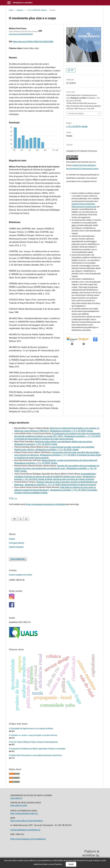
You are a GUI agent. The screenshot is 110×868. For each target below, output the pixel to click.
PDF (72, 70)
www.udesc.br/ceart (19, 805)
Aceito (71, 864)
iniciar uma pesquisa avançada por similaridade (45, 504)
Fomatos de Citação (76, 114)
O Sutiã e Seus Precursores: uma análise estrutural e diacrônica (35, 755)
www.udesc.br (16, 798)
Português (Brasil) (16, 543)
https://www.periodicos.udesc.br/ (24, 813)
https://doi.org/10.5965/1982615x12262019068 (33, 42)
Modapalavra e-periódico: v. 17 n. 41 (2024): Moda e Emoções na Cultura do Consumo (60, 485)
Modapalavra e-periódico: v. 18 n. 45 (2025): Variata (36, 444)
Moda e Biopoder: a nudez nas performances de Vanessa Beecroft (70, 460)
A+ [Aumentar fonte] (15, 519)
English (12, 539)
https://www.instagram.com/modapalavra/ (28, 839)
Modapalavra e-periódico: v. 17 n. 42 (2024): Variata (71, 431)
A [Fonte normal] (21, 519)
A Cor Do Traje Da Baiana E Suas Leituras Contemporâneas (33, 742)
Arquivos (20, 10)
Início (11, 10)
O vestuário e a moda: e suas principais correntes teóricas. (33, 735)
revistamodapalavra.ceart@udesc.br (25, 830)
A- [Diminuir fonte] (26, 519)
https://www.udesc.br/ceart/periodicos (27, 821)
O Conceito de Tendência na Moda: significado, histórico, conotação (37, 749)
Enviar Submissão (18, 559)
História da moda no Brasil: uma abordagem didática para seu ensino (63, 442)
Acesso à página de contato (21, 575)
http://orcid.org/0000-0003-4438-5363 (21, 34)
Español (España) (16, 547)
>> (16, 498)
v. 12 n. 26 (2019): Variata (37, 10)
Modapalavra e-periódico (23, 3)
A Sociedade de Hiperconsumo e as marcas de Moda (31, 729)
